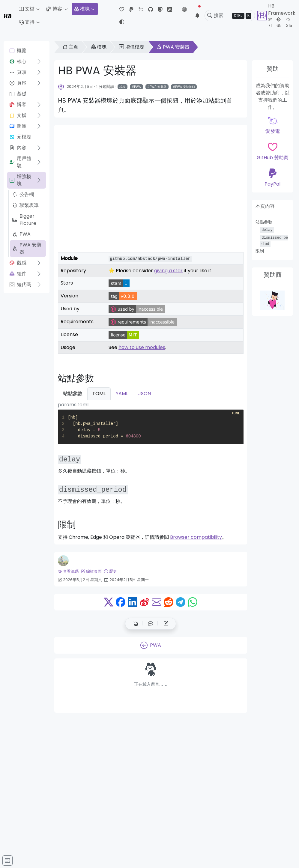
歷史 (111, 571)
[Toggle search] (210, 16)
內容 (18, 148)
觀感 (18, 263)
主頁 (70, 47)
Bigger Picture (24, 220)
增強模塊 (20, 180)
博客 (54, 9)
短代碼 (20, 284)
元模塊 (20, 137)
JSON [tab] (145, 394)
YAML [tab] (122, 394)
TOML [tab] (99, 394)
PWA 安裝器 (27, 248)
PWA (21, 234)
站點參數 (264, 222)
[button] (30, 9)
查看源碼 (68, 571)
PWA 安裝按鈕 (185, 87)
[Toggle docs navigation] (7, 861)
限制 (260, 251)
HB (8, 16)
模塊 (82, 9)
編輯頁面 (91, 571)
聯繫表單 (25, 205)
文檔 (18, 115)
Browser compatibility (196, 537)
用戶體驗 (20, 162)
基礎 (18, 94)
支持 (27, 22)
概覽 (18, 51)
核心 (18, 61)
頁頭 (18, 72)
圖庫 (18, 126)
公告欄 (23, 194)
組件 (18, 274)
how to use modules (142, 347)
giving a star (168, 271)
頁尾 (18, 83)
